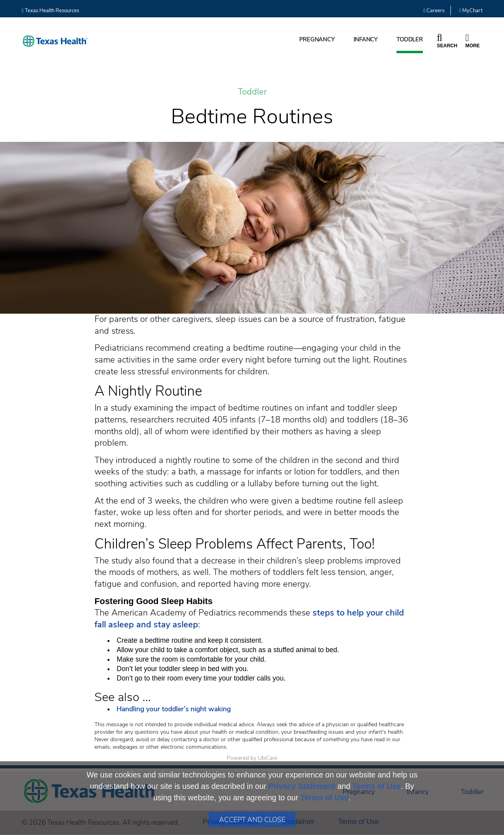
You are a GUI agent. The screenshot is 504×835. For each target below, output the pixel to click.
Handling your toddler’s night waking (174, 709)
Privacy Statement (302, 786)
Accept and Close (252, 820)
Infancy (366, 39)
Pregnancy (317, 39)
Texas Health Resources (50, 11)
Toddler (409, 39)
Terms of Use (377, 786)
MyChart (471, 11)
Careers (434, 11)
